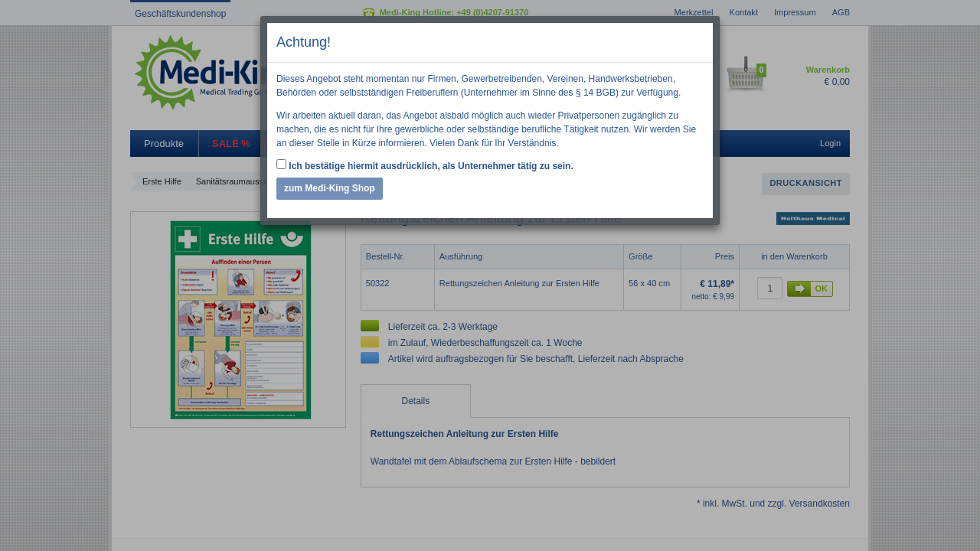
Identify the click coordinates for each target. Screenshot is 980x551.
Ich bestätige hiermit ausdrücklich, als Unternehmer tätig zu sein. (425, 165)
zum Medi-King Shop (330, 188)
